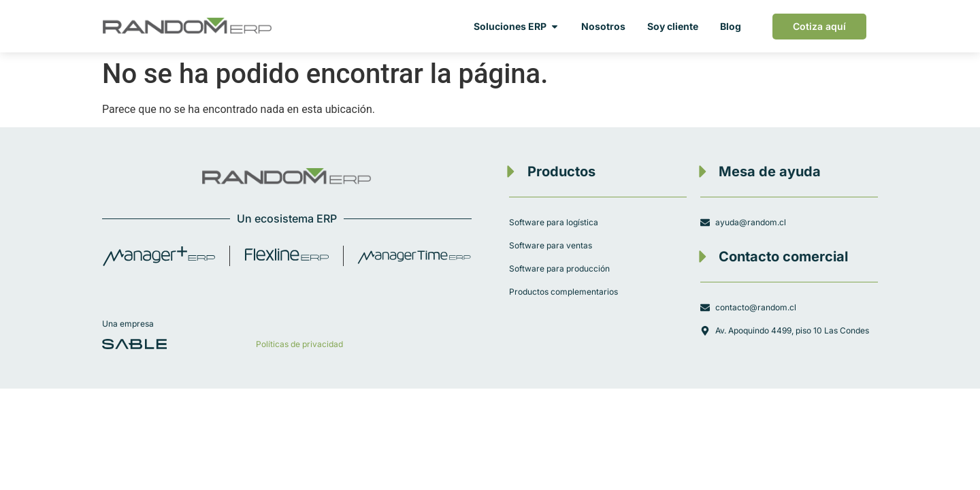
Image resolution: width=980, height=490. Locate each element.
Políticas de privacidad (299, 344)
